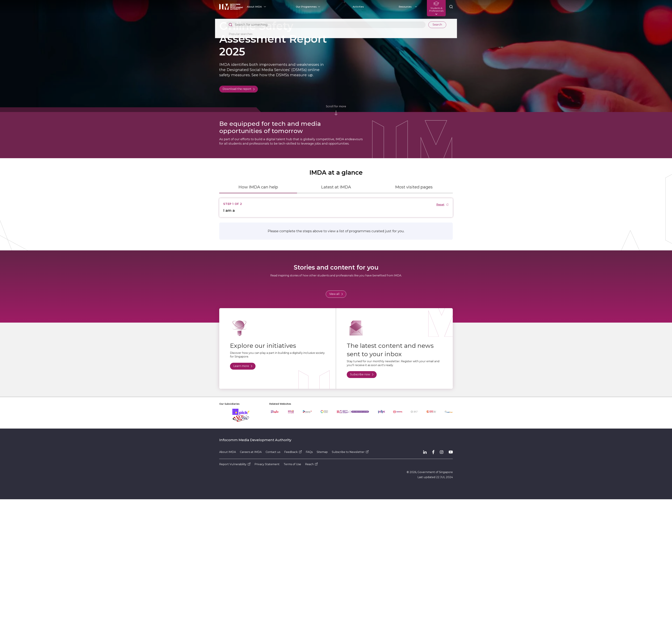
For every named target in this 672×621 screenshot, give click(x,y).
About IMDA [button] (254, 7)
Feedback (293, 452)
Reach (311, 464)
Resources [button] (405, 7)
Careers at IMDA (251, 452)
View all (336, 294)
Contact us (273, 452)
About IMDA (228, 452)
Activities (358, 7)
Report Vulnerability (235, 464)
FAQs (309, 452)
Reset (442, 205)
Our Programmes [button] (306, 7)
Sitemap (322, 452)
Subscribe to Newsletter (350, 452)
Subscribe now (362, 374)
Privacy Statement (267, 464)
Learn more (243, 366)
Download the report (239, 89)
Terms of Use (292, 464)
